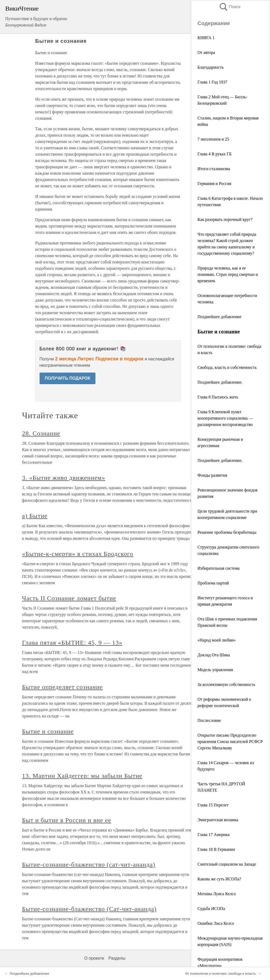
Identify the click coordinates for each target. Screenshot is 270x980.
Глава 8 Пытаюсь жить (218, 397)
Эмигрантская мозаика (218, 820)
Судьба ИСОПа (211, 909)
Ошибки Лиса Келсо (216, 923)
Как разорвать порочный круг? (225, 219)
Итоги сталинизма (214, 169)
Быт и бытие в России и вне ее (67, 820)
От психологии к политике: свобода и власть (221, 974)
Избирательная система (219, 568)
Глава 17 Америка (214, 835)
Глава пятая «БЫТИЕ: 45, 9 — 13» (72, 643)
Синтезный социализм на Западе (227, 864)
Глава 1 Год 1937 (212, 82)
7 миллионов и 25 (213, 139)
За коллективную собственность (226, 684)
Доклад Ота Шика (214, 655)
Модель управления (215, 670)
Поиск (230, 7)
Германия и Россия (214, 184)
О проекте (94, 958)
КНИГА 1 (206, 38)
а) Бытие (35, 516)
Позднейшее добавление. (220, 382)
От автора (206, 52)
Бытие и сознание (48, 731)
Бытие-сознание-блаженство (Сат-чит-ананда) (89, 909)
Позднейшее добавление (220, 317)
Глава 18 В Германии (216, 849)
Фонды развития (212, 475)
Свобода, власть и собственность (227, 367)
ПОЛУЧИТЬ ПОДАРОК (68, 378)
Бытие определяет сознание (62, 687)
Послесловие (209, 720)
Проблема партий (213, 583)
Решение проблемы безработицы (227, 532)
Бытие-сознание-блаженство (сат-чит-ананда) (89, 865)
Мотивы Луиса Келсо (217, 894)
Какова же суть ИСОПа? (219, 879)
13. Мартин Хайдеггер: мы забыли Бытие (82, 776)
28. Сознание (41, 433)
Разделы (117, 958)
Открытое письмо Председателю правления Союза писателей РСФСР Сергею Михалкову (230, 742)
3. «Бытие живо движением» (64, 478)
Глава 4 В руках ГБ (214, 154)
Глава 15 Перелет (213, 805)
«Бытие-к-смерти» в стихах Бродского (78, 554)
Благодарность (211, 67)
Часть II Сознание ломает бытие (69, 598)
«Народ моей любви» (217, 640)
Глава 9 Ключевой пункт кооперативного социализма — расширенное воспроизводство (225, 418)
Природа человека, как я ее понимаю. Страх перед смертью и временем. (228, 274)
